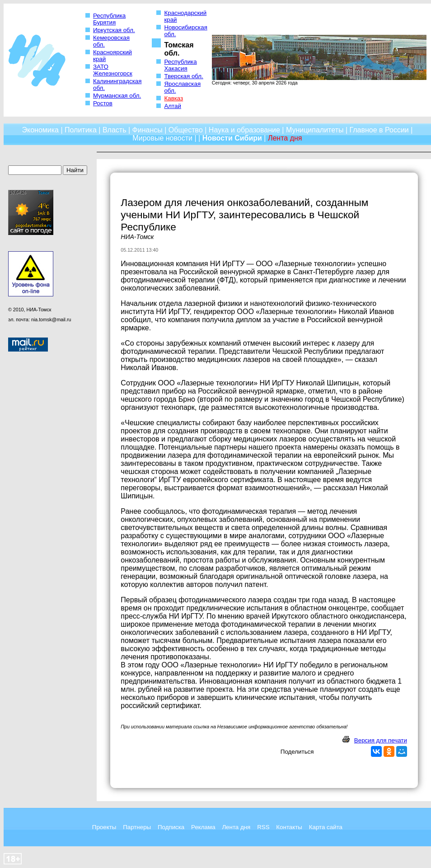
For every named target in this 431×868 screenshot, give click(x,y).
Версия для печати (381, 740)
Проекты (104, 827)
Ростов (103, 103)
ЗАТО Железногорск (113, 70)
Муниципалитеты (315, 130)
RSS (263, 827)
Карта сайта (326, 827)
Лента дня (236, 827)
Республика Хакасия (180, 65)
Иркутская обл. (114, 30)
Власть (115, 130)
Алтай (172, 106)
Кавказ (173, 98)
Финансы (148, 130)
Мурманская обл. (117, 96)
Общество (186, 130)
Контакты (289, 827)
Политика (81, 130)
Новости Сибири (232, 138)
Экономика (40, 130)
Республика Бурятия (109, 19)
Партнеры (137, 827)
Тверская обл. (183, 76)
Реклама (203, 827)
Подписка (171, 827)
